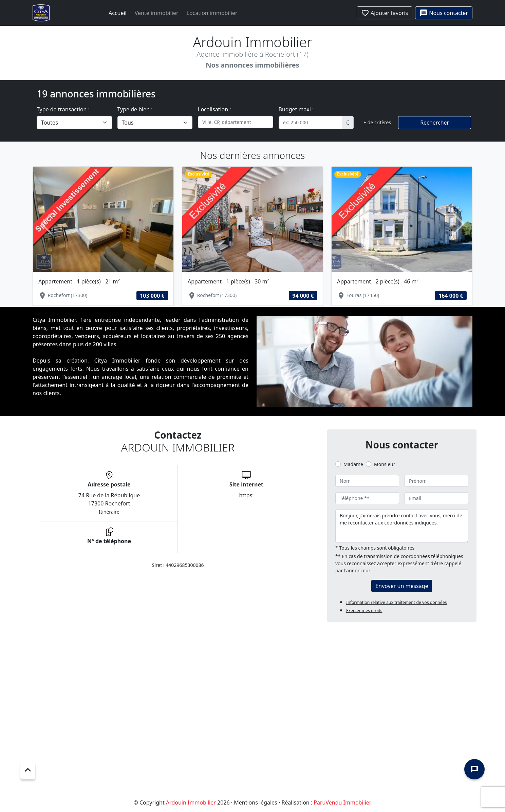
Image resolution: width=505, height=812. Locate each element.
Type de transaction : (63, 109)
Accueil (118, 13)
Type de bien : (135, 109)
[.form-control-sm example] (310, 123)
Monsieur (385, 464)
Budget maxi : (296, 109)
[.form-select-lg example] (74, 123)
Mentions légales (256, 802)
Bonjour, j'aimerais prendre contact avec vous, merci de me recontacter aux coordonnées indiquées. (402, 526)
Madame (353, 464)
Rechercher (435, 123)
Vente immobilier (157, 13)
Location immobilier (212, 13)
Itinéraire (109, 512)
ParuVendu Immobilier (342, 802)
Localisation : (214, 109)
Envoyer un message (402, 586)
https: (246, 495)
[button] (46, 224)
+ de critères (377, 122)
